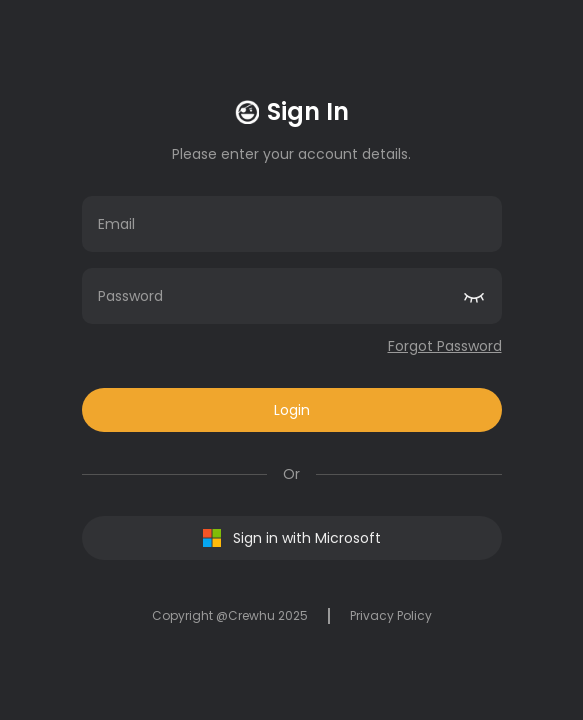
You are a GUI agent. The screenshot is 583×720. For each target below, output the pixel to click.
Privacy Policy (391, 616)
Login (292, 410)
